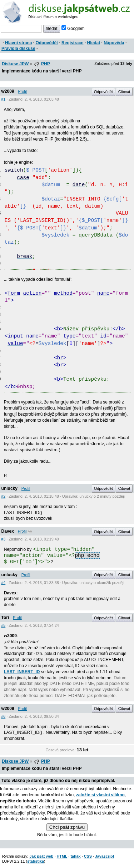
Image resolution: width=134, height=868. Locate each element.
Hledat (93, 43)
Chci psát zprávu (67, 827)
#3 (3, 539)
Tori (5, 618)
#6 (3, 716)
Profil (22, 91)
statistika (36, 861)
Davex (8, 531)
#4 (3, 583)
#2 (3, 496)
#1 (3, 99)
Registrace (72, 43)
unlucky (9, 488)
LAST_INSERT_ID (22, 672)
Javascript (105, 856)
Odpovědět (47, 43)
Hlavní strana (18, 43)
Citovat (124, 92)
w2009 (8, 91)
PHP (46, 64)
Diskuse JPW (15, 64)
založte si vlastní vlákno (100, 795)
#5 (3, 625)
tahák (75, 856)
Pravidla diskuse (18, 49)
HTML (62, 856)
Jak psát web (41, 856)
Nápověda (114, 43)
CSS (88, 856)
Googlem (73, 29)
